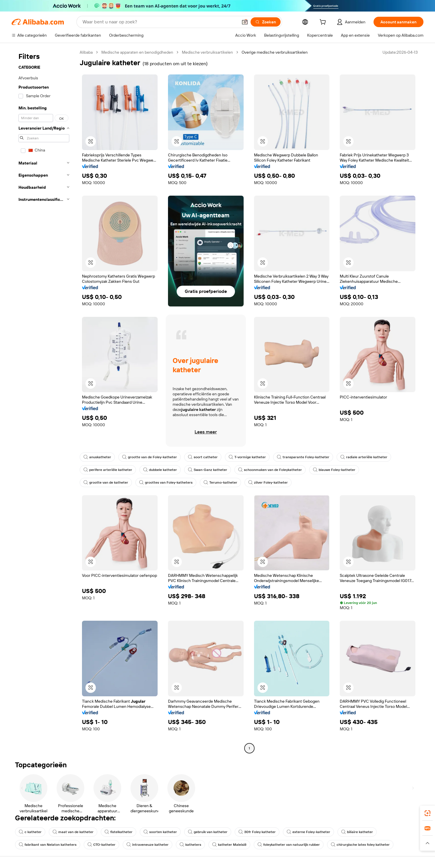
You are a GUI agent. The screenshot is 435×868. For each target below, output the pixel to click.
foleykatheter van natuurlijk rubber (289, 845)
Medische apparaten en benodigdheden (137, 52)
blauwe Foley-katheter (334, 470)
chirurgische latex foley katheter (360, 845)
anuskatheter (97, 457)
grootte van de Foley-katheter (150, 457)
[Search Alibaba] (160, 22)
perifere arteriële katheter (108, 470)
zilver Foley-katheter (268, 482)
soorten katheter (160, 832)
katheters (190, 845)
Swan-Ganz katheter (208, 470)
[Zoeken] (266, 22)
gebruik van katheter (208, 832)
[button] (245, 22)
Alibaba (86, 52)
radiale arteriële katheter (364, 457)
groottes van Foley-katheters (166, 482)
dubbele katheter (160, 470)
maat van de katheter (73, 832)
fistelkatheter (118, 832)
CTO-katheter (101, 845)
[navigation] (44, 401)
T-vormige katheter (247, 457)
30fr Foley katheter (257, 832)
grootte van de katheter (106, 482)
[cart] (324, 23)
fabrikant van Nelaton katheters (48, 845)
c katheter (30, 832)
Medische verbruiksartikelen (207, 52)
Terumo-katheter (220, 482)
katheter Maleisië (229, 845)
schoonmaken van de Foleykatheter (270, 470)
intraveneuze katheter (148, 845)
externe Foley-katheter (308, 832)
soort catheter (203, 457)
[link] (427, 813)
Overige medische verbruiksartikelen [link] (275, 52)
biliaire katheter (357, 832)
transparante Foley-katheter (303, 457)
